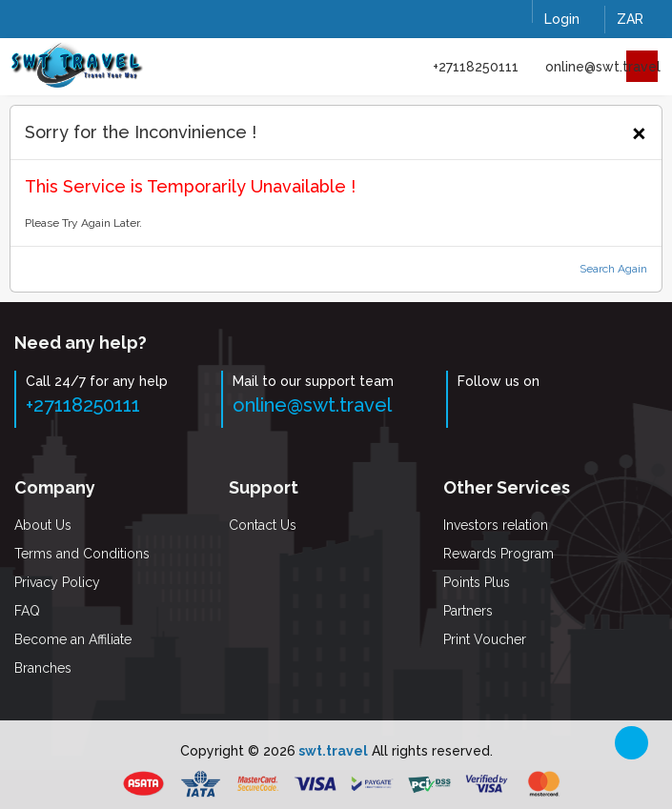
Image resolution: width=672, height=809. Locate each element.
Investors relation (496, 525)
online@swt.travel (603, 67)
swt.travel (332, 751)
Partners (468, 611)
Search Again (613, 269)
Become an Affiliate (73, 639)
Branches (43, 668)
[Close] (639, 131)
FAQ (27, 611)
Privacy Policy (57, 582)
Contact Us (263, 525)
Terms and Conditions (82, 554)
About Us (43, 525)
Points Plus (477, 582)
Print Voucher (485, 639)
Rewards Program (499, 554)
